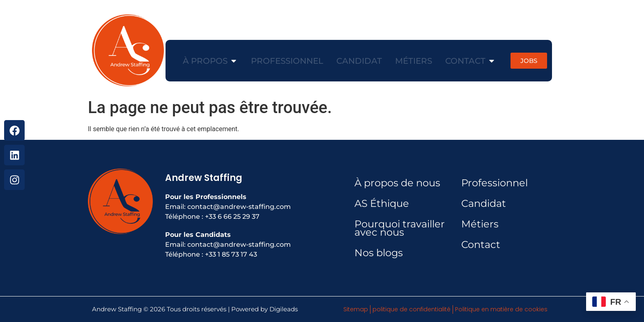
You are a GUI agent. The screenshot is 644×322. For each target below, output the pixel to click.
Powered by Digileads (264, 309)
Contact (481, 244)
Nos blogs (379, 253)
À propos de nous (397, 183)
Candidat (484, 203)
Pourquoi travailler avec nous (400, 228)
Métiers (480, 224)
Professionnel (494, 183)
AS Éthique (382, 203)
